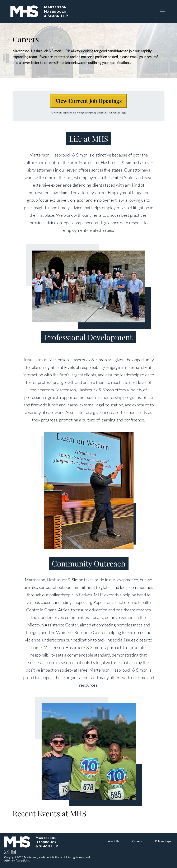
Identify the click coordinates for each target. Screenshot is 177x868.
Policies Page (163, 841)
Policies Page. (120, 113)
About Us (114, 841)
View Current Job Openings (89, 101)
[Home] (39, 11)
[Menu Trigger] (162, 9)
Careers (137, 841)
